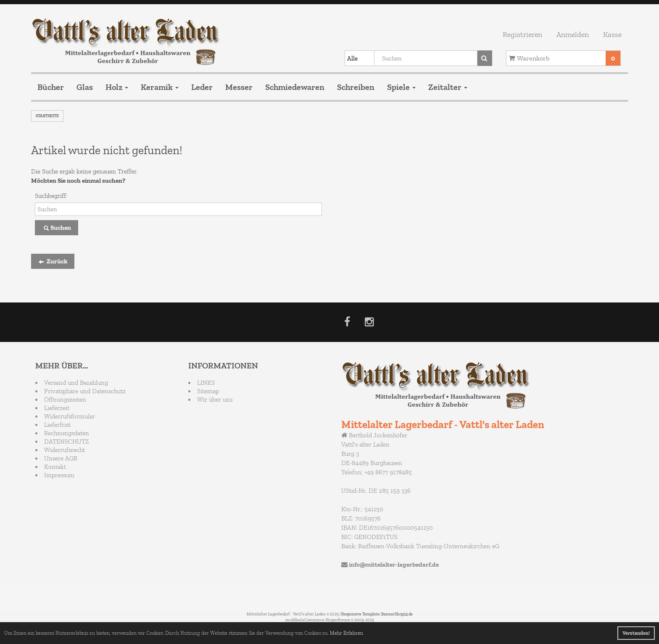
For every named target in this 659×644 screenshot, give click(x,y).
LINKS (206, 383)
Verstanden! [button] (636, 633)
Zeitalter (448, 87)
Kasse (612, 34)
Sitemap (208, 391)
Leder (202, 87)
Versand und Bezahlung (76, 383)
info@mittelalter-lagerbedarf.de (394, 565)
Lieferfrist (57, 425)
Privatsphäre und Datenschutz (85, 391)
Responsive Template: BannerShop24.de (377, 614)
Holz (117, 87)
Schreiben (356, 87)
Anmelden (573, 34)
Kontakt (55, 467)
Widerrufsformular (70, 416)
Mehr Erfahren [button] (347, 633)
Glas (85, 87)
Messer (239, 87)
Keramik (160, 87)
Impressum (59, 475)
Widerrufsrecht (65, 450)
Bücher (51, 87)
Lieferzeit (57, 408)
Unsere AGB (61, 458)
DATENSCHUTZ (67, 442)
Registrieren (522, 34)
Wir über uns (215, 400)
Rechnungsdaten (67, 433)
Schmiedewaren (295, 87)
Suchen (57, 228)
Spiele (401, 87)
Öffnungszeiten (65, 400)
